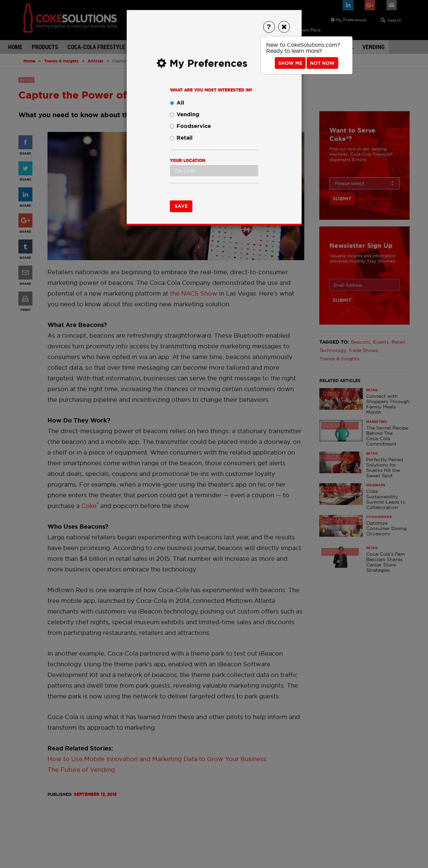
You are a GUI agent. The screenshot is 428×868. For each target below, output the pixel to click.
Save (181, 206)
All (177, 103)
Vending (185, 114)
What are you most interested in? (211, 90)
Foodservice (190, 126)
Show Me (290, 63)
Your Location (187, 161)
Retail (181, 138)
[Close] (284, 27)
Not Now (322, 63)
